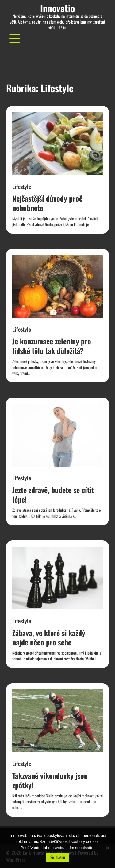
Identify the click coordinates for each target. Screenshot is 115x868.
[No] (107, 848)
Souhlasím (58, 857)
